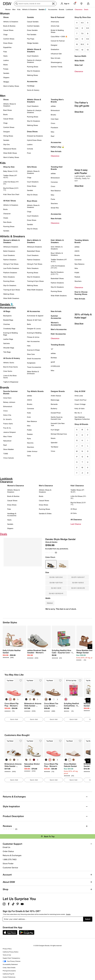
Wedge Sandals (33, 43)
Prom (29, 153)
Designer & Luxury (34, 328)
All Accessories (33, 311)
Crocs (53, 123)
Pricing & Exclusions (9, 971)
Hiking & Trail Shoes (11, 264)
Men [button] (14, 9)
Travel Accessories (34, 367)
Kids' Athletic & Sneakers (57, 241)
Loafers (6, 60)
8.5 (77, 39)
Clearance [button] (79, 9)
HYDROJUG (55, 366)
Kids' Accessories (58, 334)
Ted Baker (55, 447)
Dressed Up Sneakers (35, 136)
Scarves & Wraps (33, 350)
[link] (14, 653)
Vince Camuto (9, 458)
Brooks (53, 115)
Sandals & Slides (45, 513)
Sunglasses (31, 363)
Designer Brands (58, 391)
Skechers (54, 203)
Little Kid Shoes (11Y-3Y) (11, 183)
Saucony (30, 443)
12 (82, 50)
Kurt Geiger (55, 430)
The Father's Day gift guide (82, 123)
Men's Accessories (59, 329)
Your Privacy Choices (12, 961)
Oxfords (30, 149)
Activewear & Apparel (35, 316)
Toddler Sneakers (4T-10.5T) (59, 260)
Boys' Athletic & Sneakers (57, 254)
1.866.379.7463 (10, 859)
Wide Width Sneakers (11, 298)
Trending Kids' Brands (57, 168)
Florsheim (54, 128)
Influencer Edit (56, 54)
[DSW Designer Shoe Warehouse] (7, 3)
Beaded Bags (8, 320)
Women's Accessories (56, 324)
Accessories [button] (53, 9)
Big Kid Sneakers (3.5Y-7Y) (57, 273)
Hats (29, 346)
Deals (86, 9)
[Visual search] (53, 4)
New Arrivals (55, 58)
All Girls (74, 513)
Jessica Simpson (9, 432)
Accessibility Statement (10, 964)
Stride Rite (55, 208)
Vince (53, 451)
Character (7, 214)
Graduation (55, 49)
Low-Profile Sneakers (11, 268)
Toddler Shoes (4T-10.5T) (10, 176)
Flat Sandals (32, 34)
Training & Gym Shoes (12, 290)
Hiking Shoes (8, 136)
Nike (52, 132)
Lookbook (69, 9)
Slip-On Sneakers (33, 71)
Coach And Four (80, 400)
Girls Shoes (32, 167)
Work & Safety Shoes (11, 86)
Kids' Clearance (77, 486)
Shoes (6, 17)
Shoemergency (56, 62)
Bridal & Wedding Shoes (57, 31)
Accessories (56, 142)
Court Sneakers (33, 56)
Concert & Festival (58, 41)
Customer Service (10, 867)
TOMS (6, 454)
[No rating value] (50, 552)
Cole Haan (55, 119)
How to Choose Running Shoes (81, 293)
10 (77, 44)
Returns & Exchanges (12, 855)
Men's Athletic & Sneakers (34, 241)
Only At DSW (80, 391)
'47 (52, 349)
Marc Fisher (8, 436)
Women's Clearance (16, 486)
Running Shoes (33, 67)
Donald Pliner (56, 413)
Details (68, 914)
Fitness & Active (33, 337)
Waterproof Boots (10, 149)
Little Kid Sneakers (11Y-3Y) (58, 267)
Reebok (77, 277)
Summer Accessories (56, 317)
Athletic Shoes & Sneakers (34, 50)
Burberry (54, 408)
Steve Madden (9, 449)
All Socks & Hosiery (12, 358)
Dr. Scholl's (7, 419)
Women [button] (8, 9)
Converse (54, 182)
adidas (53, 106)
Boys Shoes (32, 201)
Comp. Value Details (9, 968)
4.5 (82, 23)
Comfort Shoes (9, 39)
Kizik (29, 417)
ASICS (77, 251)
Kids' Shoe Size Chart (11, 194)
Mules (5, 65)
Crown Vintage (80, 404)
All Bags (7, 311)
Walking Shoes (32, 75)
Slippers (6, 77)
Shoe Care (31, 354)
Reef (53, 136)
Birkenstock (55, 110)
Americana (55, 22)
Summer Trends (57, 67)
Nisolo (53, 438)
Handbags (31, 86)
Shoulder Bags (9, 348)
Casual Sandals (33, 22)
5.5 (77, 28)
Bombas (54, 358)
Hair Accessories (33, 341)
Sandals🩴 (43, 9)
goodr (53, 362)
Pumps (6, 69)
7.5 (82, 33)
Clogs (5, 34)
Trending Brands (58, 345)
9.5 (88, 39)
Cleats (6, 218)
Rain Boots (7, 222)
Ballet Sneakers (9, 251)
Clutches (7, 324)
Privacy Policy (7, 949)
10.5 (82, 44)
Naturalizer (7, 441)
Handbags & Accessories (12, 514)
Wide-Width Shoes (10, 153)
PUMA (77, 273)
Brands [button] (62, 9)
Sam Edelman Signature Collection (82, 418)
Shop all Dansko (51, 542)
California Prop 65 (8, 974)
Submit (88, 919)
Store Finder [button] (8, 863)
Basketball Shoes (33, 251)
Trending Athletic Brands (82, 241)
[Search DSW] (35, 4)
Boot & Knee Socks (11, 367)
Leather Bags (8, 339)
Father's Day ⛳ (57, 147)
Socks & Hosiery (33, 90)
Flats (5, 52)
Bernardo (54, 404)
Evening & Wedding (34, 333)
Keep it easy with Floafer (81, 191)
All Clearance (76, 519)
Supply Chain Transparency (11, 958)
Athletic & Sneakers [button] (30, 9)
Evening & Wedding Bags (10, 334)
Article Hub (55, 26)
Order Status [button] (8, 851)
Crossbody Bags (9, 328)
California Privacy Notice (11, 952)
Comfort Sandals (33, 26)
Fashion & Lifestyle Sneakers (34, 61)
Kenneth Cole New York (58, 424)
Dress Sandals (32, 30)
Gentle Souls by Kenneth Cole (57, 418)
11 (88, 44)
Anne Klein (7, 398)
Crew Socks (8, 371)
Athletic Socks (9, 363)
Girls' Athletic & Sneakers (57, 248)
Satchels (7, 343)
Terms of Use (7, 955)
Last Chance (76, 524)
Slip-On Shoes (32, 195)
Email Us (6, 847)
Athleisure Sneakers (11, 247)
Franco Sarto (8, 424)
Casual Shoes (8, 30)
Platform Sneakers (10, 273)
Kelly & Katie (80, 408)
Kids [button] (19, 9)
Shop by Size (9, 167)
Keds (29, 413)
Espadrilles (7, 47)
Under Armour (32, 451)
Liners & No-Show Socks (10, 377)
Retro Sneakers (9, 277)
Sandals (6, 73)
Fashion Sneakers (10, 260)
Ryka (29, 438)
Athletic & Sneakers (11, 22)
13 (88, 50)
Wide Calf (79, 65)
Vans (29, 456)
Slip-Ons (6, 144)
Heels (5, 56)
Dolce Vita (7, 415)
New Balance (56, 191)
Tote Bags (7, 352)
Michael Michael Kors (59, 434)
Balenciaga (55, 400)
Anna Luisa (79, 396)
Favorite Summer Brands (10, 392)
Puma (53, 199)
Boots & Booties (9, 26)
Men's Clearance (46, 486)
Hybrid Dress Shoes (34, 140)
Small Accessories (34, 358)
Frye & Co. (7, 428)
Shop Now (79, 131)
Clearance (79, 71)
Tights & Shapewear (11, 382)
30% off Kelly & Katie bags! (83, 335)
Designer (54, 45)
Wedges (6, 82)
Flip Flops (31, 39)
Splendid (54, 443)
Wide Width (79, 61)
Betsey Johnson (9, 402)
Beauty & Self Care (34, 320)
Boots (5, 114)
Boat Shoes (8, 110)
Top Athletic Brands (35, 391)
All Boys (74, 509)
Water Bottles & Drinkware (33, 372)
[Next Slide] (90, 647)
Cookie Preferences (9, 977)
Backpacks (7, 316)
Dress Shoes (8, 43)
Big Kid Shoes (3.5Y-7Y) (11, 189)
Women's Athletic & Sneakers (11, 241)
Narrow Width (80, 56)
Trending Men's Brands (57, 101)
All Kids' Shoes (10, 201)
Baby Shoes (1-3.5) (10, 171)
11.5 (77, 50)
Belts (29, 324)
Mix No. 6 (78, 413)
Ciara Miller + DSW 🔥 (59, 36)
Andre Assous (56, 396)
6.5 (88, 28)
